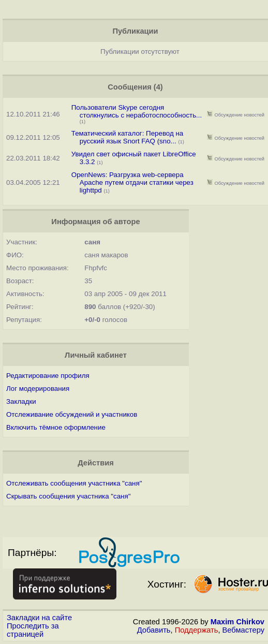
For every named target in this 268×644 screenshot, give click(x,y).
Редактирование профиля (48, 376)
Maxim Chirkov (237, 622)
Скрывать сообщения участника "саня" (68, 496)
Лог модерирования (38, 389)
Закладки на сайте (39, 618)
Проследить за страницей (33, 630)
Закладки (21, 401)
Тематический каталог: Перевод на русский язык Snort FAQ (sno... (127, 137)
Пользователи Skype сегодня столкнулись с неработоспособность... (137, 111)
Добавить (154, 630)
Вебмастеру (243, 630)
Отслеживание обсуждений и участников (72, 414)
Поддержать (197, 630)
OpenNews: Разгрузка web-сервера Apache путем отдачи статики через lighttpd (132, 182)
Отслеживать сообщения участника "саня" (74, 483)
